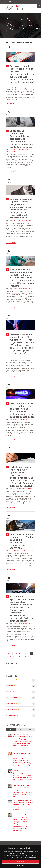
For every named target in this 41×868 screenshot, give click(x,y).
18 (25, 656)
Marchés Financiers (13, 697)
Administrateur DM (26, 85)
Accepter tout (21, 861)
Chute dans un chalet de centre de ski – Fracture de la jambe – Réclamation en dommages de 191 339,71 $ (22, 541)
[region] (20, 857)
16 (19, 656)
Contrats (10, 686)
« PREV (9, 654)
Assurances (16, 288)
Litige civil (15, 85)
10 (13, 656)
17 (22, 656)
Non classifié (16, 489)
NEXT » (30, 656)
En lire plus (11, 103)
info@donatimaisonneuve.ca (27, 2)
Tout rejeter (20, 865)
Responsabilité (23, 150)
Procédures (10, 703)
